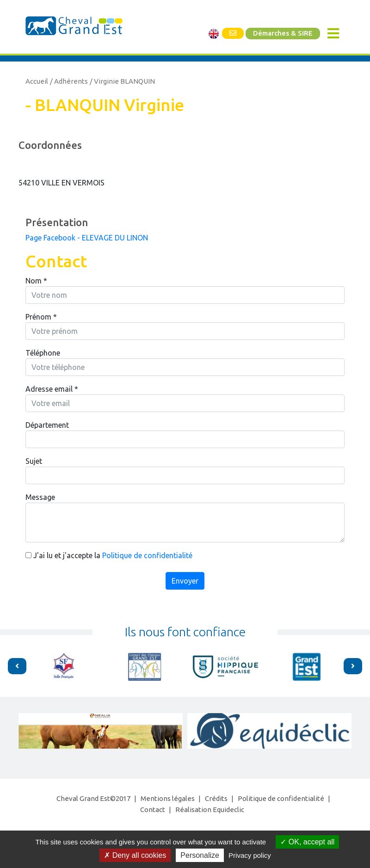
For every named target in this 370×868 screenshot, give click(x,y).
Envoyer (185, 581)
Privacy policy (250, 855)
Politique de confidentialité (147, 555)
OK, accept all (307, 842)
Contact (153, 810)
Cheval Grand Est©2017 (93, 798)
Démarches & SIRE (283, 33)
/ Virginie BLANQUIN (122, 81)
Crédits (216, 798)
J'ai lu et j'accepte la (109, 555)
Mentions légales (168, 798)
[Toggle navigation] (333, 34)
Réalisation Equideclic (210, 810)
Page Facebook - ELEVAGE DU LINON (87, 238)
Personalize (200, 855)
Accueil (37, 81)
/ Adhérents (69, 81)
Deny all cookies (135, 855)
